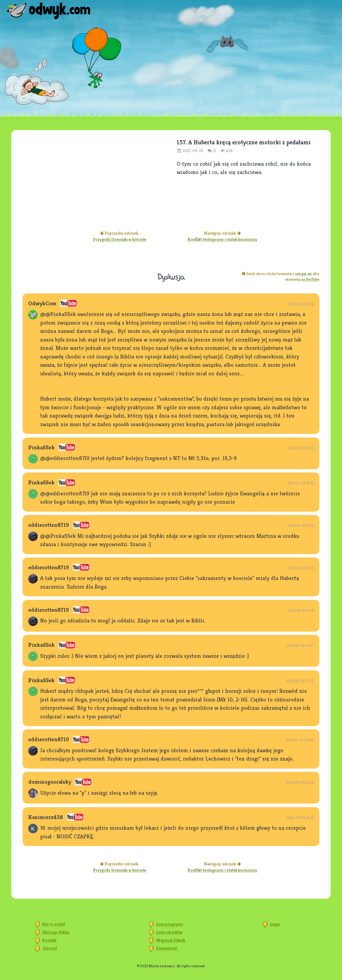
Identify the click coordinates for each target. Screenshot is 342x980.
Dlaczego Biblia (56, 932)
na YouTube (310, 279)
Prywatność (167, 948)
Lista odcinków (169, 932)
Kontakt (49, 940)
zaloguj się (303, 274)
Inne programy (170, 924)
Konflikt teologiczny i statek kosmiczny (222, 239)
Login (275, 924)
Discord (50, 948)
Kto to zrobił (54, 924)
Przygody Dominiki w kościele (120, 239)
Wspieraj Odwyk (171, 940)
